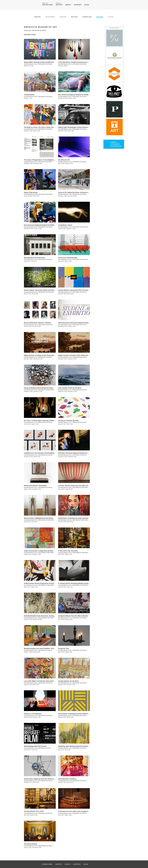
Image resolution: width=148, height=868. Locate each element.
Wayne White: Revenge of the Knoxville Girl (39, 62)
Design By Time (64, 648)
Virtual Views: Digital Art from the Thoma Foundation (42, 779)
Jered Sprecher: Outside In (67, 779)
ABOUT (68, 5)
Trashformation (29, 95)
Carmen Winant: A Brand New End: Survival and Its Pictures (79, 290)
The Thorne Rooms (31, 844)
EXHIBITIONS (48, 5)
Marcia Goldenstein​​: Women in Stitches (37, 323)
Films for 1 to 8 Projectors (33, 714)
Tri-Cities (111, 17)
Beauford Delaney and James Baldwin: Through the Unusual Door (47, 648)
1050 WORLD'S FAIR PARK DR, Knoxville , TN (51, 553)
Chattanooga (87, 17)
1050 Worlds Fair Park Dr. (39, 30)
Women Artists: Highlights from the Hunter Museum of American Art (47, 518)
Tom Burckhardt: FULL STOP (34, 811)
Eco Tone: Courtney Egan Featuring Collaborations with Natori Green (48, 421)
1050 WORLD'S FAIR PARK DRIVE (48, 618)
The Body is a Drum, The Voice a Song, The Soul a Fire (43, 127)
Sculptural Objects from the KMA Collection (73, 616)
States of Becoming (31, 192)
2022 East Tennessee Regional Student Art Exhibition (76, 453)
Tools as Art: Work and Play (68, 258)
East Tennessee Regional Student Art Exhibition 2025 (76, 95)
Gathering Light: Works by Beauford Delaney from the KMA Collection (82, 746)
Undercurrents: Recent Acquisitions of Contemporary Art (43, 583)
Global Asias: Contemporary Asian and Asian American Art (78, 518)
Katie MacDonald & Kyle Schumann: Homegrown (41, 616)
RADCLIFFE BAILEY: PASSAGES (35, 486)
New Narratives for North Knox (34, 258)
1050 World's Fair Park (44, 748)
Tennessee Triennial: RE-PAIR (68, 421)
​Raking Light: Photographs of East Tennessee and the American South (82, 127)
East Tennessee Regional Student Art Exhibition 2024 (42, 225)
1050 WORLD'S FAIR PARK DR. (81, 487)
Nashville (74, 17)
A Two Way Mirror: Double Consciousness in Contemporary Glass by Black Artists (86, 62)
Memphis (38, 17)
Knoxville (100, 17)
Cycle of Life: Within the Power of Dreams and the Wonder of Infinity (82, 192)
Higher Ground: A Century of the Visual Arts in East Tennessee (45, 355)
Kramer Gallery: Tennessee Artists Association (40, 290)
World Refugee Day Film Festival (35, 746)
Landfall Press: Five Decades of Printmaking (39, 453)
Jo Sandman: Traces (65, 225)
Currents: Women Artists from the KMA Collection (75, 486)
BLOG (87, 5)
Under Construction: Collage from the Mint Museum (42, 551)
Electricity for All (64, 160)
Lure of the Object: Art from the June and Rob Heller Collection (45, 681)
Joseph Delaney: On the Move (68, 681)
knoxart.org (27, 30)
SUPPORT (78, 5)
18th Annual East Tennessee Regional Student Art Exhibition (79, 323)
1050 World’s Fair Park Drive (80, 227)
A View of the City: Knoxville (68, 551)
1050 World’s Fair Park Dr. (45, 97)
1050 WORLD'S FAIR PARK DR (47, 585)
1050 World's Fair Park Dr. (45, 64)
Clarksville (63, 17)
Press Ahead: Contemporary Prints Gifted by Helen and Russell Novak (82, 714)
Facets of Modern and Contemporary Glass (39, 388)
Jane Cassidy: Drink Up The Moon (70, 388)
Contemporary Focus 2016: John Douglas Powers (75, 811)
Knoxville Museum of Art (31, 64)
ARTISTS (59, 5)
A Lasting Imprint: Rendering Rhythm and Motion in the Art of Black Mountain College (88, 583)
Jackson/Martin (50, 17)
